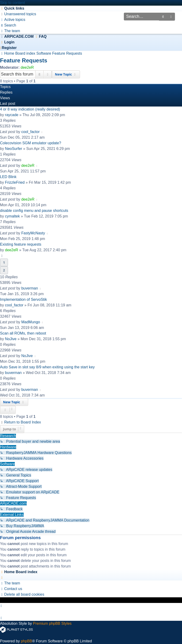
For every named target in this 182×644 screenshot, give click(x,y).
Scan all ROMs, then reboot (23, 333)
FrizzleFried (15, 182)
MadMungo (31, 322)
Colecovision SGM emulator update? (31, 143)
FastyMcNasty (33, 233)
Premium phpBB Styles (52, 623)
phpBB (27, 641)
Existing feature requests (21, 244)
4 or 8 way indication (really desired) (30, 109)
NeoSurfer (13, 149)
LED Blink (8, 177)
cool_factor (30, 132)
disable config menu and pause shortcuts (34, 211)
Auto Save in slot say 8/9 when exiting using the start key (47, 367)
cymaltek (12, 216)
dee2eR (27, 67)
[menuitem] (18, 14)
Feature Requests (24, 60)
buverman (30, 288)
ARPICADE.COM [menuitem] (19, 36)
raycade (12, 115)
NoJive (11, 339)
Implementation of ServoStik (23, 299)
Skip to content (12, 3)
